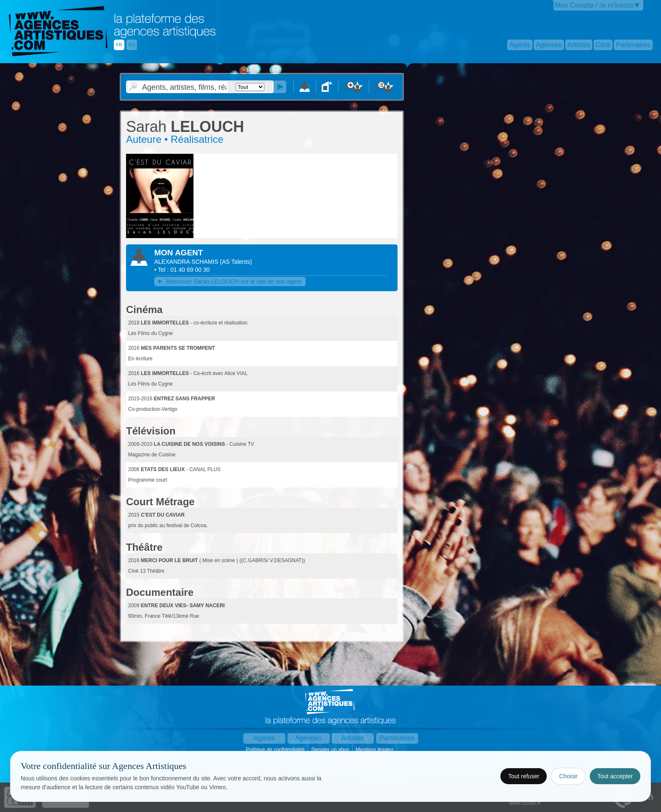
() (236, 262)
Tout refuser (524, 776)
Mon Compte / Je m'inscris (594, 5)
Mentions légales (375, 750)
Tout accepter (615, 776)
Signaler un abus (331, 750)
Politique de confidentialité (276, 750)
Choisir (568, 776)
